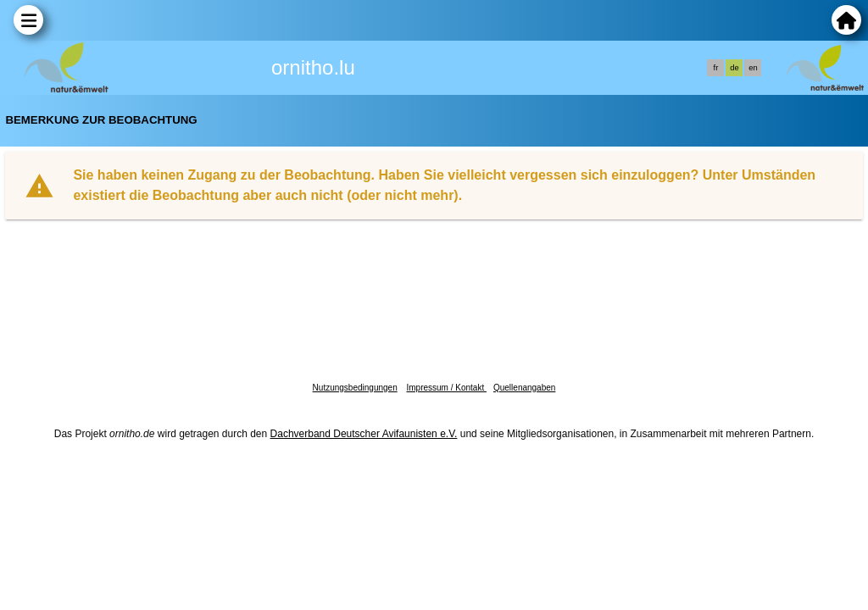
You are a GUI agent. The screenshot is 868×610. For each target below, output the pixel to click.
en (753, 68)
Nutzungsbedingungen (355, 388)
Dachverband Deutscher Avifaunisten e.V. (364, 434)
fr (716, 68)
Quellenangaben (524, 388)
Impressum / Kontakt (446, 388)
